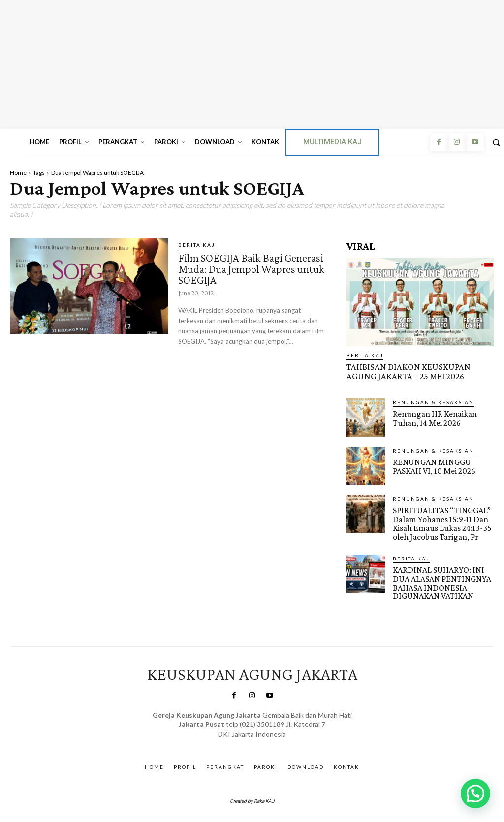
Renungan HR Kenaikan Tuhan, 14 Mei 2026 (434, 417)
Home (18, 173)
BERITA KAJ (197, 245)
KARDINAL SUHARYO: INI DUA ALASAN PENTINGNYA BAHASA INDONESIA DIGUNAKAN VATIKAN (439, 579)
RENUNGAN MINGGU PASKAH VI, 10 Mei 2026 (433, 465)
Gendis (279, 739)
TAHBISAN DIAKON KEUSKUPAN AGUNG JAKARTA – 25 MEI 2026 (416, 371)
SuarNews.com (238, 739)
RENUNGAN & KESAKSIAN (433, 401)
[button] (475, 793)
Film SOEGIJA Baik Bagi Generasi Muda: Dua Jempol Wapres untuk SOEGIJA (244, 268)
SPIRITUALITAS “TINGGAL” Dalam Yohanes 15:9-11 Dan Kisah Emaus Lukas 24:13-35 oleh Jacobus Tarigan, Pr (440, 522)
